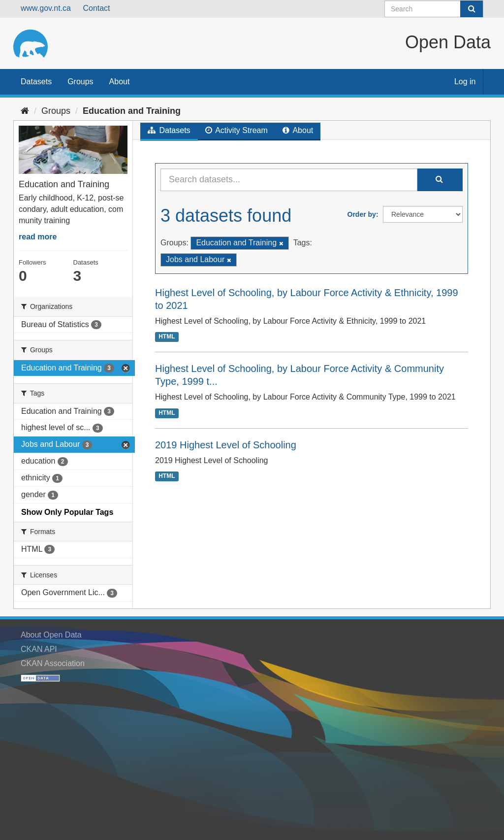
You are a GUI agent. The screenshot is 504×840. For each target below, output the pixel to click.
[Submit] (472, 9)
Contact (96, 8)
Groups (80, 82)
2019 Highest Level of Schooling (226, 445)
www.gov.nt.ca (46, 8)
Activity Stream (236, 130)
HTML (167, 336)
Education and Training (132, 111)
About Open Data (51, 635)
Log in (465, 82)
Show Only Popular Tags (67, 512)
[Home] (25, 111)
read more (38, 237)
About (120, 82)
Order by (362, 214)
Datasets (36, 82)
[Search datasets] (434, 9)
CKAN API (39, 649)
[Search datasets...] (289, 180)
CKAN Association (53, 663)
